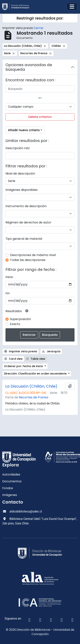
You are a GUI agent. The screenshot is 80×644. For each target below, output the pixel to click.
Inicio (9, 277)
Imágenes (10, 495)
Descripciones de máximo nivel (33, 255)
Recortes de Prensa (33, 397)
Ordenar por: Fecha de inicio (24, 366)
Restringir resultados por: (40, 18)
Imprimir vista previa (20, 351)
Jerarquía (51, 351)
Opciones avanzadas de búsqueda (29, 67)
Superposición (20, 319)
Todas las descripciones (28, 260)
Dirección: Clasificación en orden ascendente (36, 374)
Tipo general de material (24, 239)
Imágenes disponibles (22, 190)
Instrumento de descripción (26, 206)
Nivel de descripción (20, 174)
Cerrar (39, 28)
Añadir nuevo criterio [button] (24, 130)
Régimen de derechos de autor (28, 222)
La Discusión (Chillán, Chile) (31, 386)
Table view (36, 359)
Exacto (15, 324)
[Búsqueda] (40, 89)
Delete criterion (40, 117)
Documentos (12, 481)
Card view (13, 359)
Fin (8, 293)
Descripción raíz (18, 148)
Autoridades (11, 474)
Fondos (8, 488)
